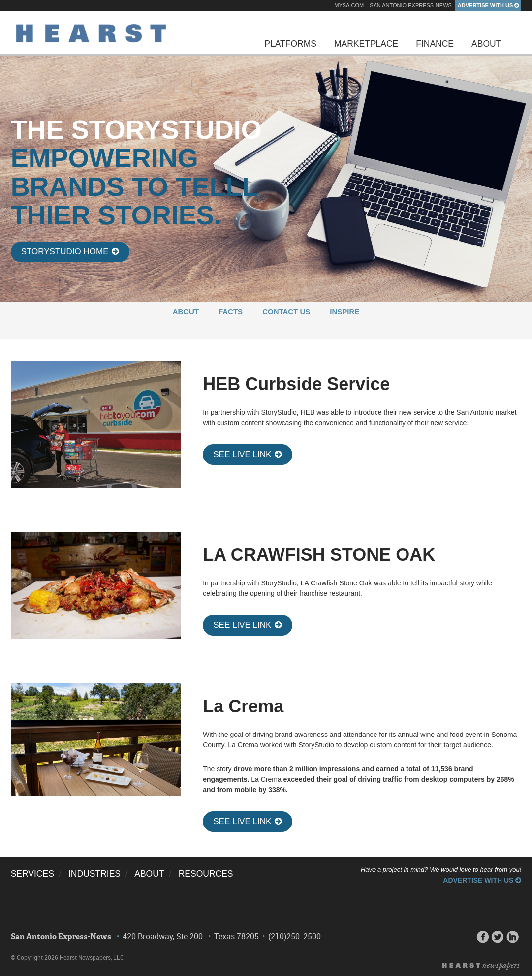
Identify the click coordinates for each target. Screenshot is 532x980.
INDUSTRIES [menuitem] (94, 874)
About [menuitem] (486, 44)
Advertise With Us (488, 5)
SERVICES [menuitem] (32, 874)
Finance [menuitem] (435, 44)
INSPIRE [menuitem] (344, 312)
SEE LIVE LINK (248, 454)
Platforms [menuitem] (290, 44)
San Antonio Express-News (411, 5)
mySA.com (349, 5)
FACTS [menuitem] (231, 312)
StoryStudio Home (70, 252)
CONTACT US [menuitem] (286, 312)
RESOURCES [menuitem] (206, 874)
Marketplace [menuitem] (366, 44)
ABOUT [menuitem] (186, 312)
